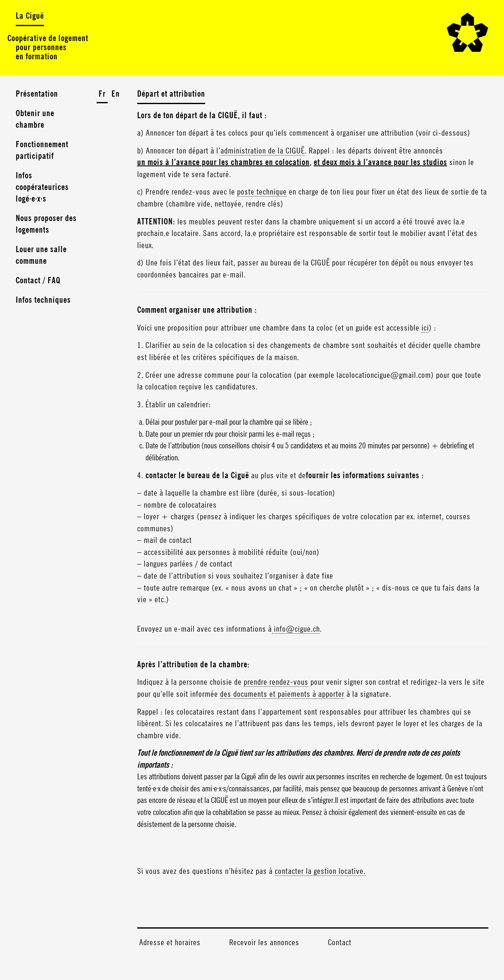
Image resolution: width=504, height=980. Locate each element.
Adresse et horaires (170, 943)
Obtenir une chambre (35, 119)
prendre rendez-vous (276, 682)
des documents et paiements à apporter (282, 694)
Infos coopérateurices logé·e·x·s (42, 187)
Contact (340, 943)
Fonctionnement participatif (42, 151)
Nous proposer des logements (46, 224)
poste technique (262, 192)
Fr (102, 94)
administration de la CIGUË (263, 151)
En (116, 94)
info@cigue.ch (296, 629)
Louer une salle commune (41, 255)
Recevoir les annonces (264, 943)
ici (425, 328)
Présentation (37, 94)
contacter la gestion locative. (320, 871)
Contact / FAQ (38, 281)
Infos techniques (43, 300)
